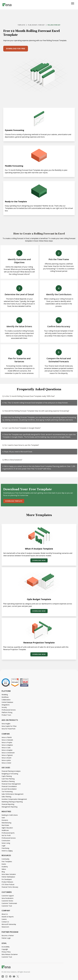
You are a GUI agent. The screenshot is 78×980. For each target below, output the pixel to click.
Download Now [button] (39, 560)
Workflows (5, 697)
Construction (6, 841)
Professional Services (9, 710)
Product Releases (7, 882)
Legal (3, 846)
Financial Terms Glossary (10, 887)
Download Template (14, 501)
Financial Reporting (8, 804)
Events (4, 864)
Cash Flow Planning (8, 779)
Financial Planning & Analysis (11, 771)
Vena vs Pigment (7, 755)
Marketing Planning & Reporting (12, 802)
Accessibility (6, 947)
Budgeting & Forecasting (10, 774)
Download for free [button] (16, 49)
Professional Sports (8, 833)
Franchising (5, 848)
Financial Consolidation (9, 786)
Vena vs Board (6, 758)
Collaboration (6, 700)
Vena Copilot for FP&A (9, 726)
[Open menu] (73, 5)
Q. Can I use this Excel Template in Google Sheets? (22, 428)
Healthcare (5, 830)
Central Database (7, 702)
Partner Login (6, 938)
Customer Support (8, 896)
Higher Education (7, 828)
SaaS (3, 818)
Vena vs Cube (6, 748)
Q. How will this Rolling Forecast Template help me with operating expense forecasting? (36, 411)
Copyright (5, 949)
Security (4, 707)
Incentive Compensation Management (14, 799)
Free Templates (7, 862)
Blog (3, 872)
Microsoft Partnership (9, 924)
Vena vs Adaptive (7, 745)
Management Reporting (9, 807)
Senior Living (6, 843)
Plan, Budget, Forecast (36, 25)
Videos (4, 869)
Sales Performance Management (13, 794)
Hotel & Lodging (7, 851)
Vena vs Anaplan (7, 750)
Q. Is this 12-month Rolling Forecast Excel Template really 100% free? (29, 396)
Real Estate (5, 825)
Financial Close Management (11, 784)
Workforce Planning (8, 781)
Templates (21, 25)
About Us (5, 914)
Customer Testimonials (9, 903)
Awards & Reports (8, 917)
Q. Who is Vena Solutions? (12, 460)
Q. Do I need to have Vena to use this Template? (21, 445)
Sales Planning (6, 797)
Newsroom (5, 927)
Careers (4, 919)
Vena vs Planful (7, 737)
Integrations (6, 705)
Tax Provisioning (7, 791)
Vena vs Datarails (7, 740)
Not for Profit (6, 835)
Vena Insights (6, 724)
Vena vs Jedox (6, 760)
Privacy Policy (6, 952)
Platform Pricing (7, 712)
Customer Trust (7, 906)
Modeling (5, 695)
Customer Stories (7, 901)
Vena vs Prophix (7, 742)
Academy (5, 867)
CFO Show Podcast (8, 884)
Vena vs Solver (6, 763)
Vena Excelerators (8, 898)
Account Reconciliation (9, 789)
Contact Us (5, 922)
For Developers (7, 879)
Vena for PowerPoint (8, 729)
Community (5, 859)
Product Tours (6, 715)
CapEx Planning (7, 776)
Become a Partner (8, 936)
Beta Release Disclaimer (10, 954)
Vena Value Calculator (9, 874)
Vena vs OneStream (8, 753)
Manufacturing (6, 823)
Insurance (5, 820)
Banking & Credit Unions (10, 815)
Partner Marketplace (8, 877)
